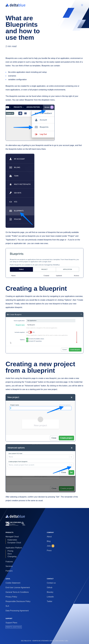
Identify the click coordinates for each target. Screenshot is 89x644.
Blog (49, 541)
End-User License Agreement (18, 587)
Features (9, 562)
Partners (9, 571)
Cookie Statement (13, 583)
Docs (10, 554)
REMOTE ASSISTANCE (14, 627)
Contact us (51, 583)
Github (50, 587)
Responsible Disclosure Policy (18, 601)
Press (49, 550)
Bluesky (50, 592)
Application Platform (14, 548)
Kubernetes (12, 540)
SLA (7, 606)
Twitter (50, 601)
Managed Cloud (12, 537)
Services (9, 566)
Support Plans (11, 623)
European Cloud (14, 543)
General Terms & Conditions (17, 592)
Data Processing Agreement (17, 611)
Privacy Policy (11, 597)
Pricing (10, 551)
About (49, 537)
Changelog (12, 557)
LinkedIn (50, 597)
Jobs (51, 546)
